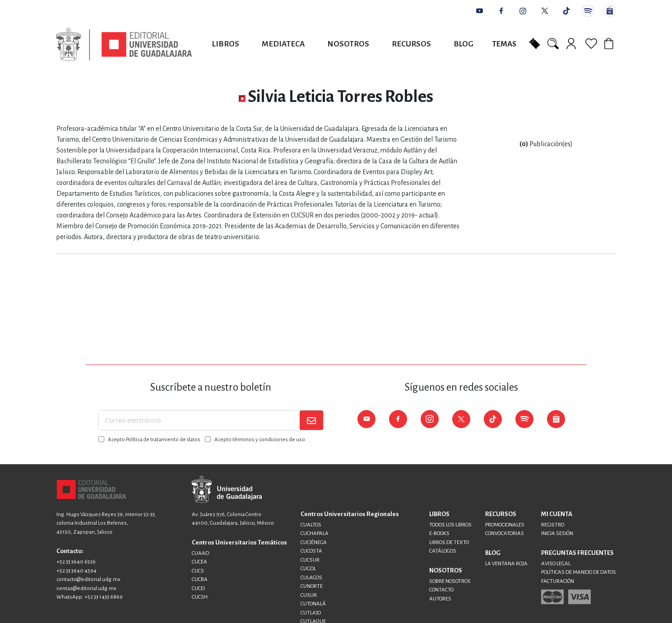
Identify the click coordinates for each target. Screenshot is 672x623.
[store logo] (124, 44)
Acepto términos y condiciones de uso (260, 440)
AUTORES (440, 599)
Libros (226, 44)
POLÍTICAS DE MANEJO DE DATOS (579, 572)
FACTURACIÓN (558, 581)
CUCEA (199, 562)
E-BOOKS (439, 533)
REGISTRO (553, 525)
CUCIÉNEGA (314, 542)
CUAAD (200, 553)
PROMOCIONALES (505, 525)
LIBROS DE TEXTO (449, 542)
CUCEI (198, 588)
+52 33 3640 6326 (76, 562)
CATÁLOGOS (443, 551)
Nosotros (348, 44)
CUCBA (200, 579)
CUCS (198, 571)
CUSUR (309, 595)
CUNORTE (312, 586)
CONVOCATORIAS (505, 533)
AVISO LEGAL (556, 564)
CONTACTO (441, 590)
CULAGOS (311, 578)
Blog (463, 44)
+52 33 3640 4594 (76, 571)
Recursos (411, 44)
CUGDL (308, 569)
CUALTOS (311, 525)
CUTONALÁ (313, 604)
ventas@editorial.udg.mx (86, 588)
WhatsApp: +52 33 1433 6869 (90, 597)
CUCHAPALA (315, 533)
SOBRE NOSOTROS (450, 581)
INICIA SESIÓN (557, 533)
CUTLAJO (311, 613)
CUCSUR (310, 560)
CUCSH (200, 597)
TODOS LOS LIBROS (450, 525)
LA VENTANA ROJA (506, 564)
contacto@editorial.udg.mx (88, 579)
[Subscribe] (311, 420)
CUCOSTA (311, 551)
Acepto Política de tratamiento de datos (154, 440)
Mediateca (283, 44)
